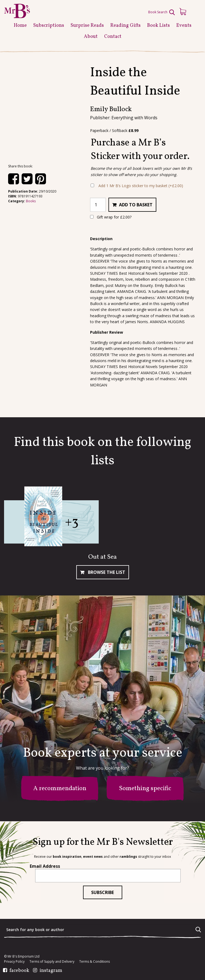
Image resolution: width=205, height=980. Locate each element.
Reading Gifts (125, 26)
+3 (72, 522)
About (91, 37)
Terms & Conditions (95, 962)
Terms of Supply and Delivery (52, 962)
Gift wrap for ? (111, 217)
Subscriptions (49, 26)
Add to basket (136, 205)
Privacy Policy (14, 962)
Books (31, 201)
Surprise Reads (87, 26)
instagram (51, 971)
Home (20, 26)
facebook (19, 971)
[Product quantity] (98, 205)
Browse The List (106, 572)
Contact (113, 37)
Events (184, 26)
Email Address (45, 866)
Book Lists (158, 26)
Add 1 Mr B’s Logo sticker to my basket (141, 186)
